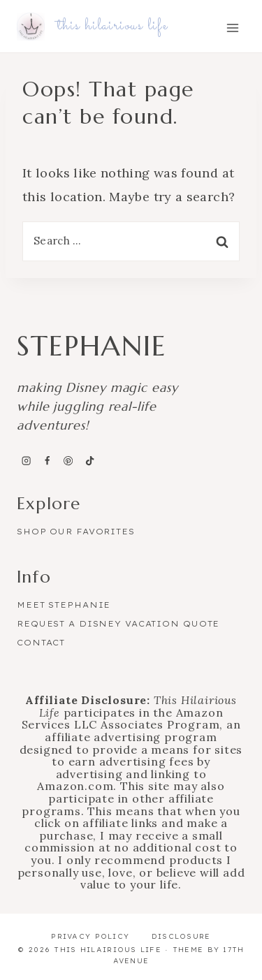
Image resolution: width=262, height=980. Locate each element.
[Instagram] (26, 461)
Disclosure (181, 936)
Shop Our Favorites (76, 532)
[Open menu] (232, 28)
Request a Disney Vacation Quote (118, 624)
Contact (41, 643)
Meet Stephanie (64, 605)
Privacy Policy (90, 936)
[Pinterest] (68, 461)
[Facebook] (47, 461)
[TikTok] (89, 461)
